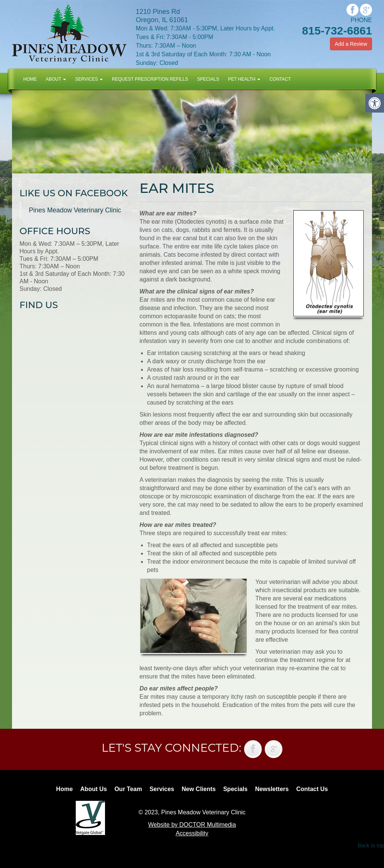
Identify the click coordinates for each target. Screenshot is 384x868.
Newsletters (272, 789)
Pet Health (244, 79)
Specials (208, 79)
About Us (94, 789)
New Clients (199, 789)
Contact (280, 79)
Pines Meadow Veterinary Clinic (75, 210)
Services (89, 79)
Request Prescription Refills (150, 79)
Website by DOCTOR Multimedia (192, 825)
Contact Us (312, 789)
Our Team (128, 789)
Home (30, 79)
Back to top (371, 845)
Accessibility (192, 833)
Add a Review (351, 44)
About (56, 79)
